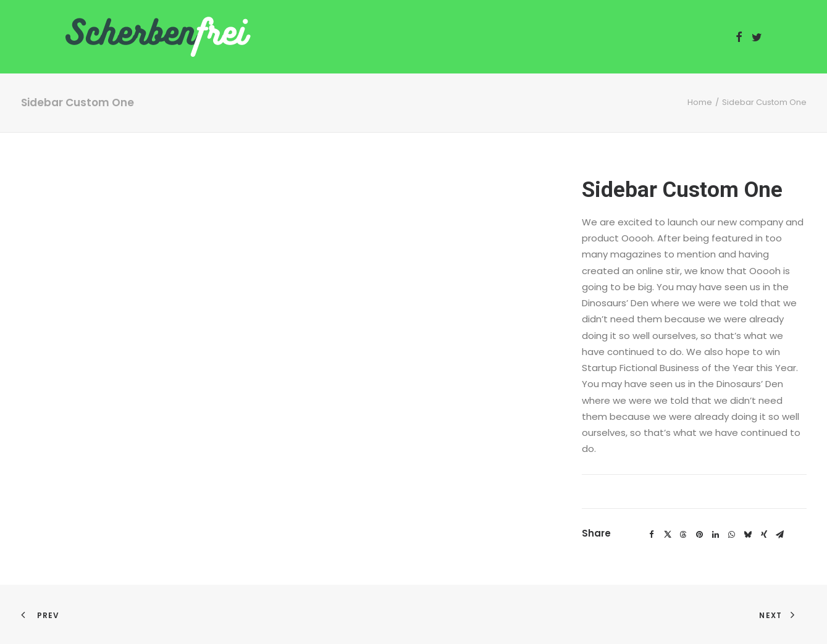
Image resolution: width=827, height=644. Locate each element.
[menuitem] (739, 37)
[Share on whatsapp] (732, 535)
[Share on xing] (764, 535)
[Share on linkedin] (716, 535)
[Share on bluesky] (748, 535)
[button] (739, 37)
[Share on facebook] (652, 535)
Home (700, 102)
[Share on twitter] (668, 535)
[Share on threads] (684, 535)
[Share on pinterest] (700, 535)
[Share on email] (780, 535)
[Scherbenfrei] (158, 37)
